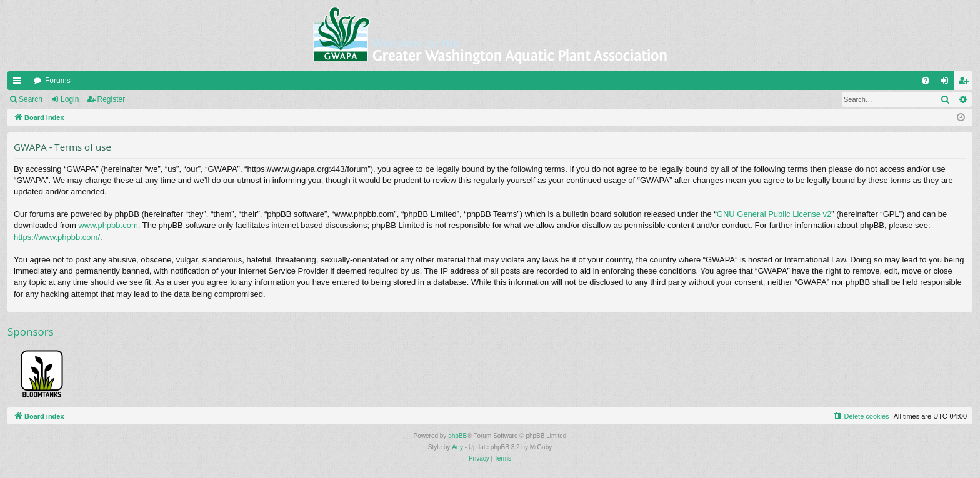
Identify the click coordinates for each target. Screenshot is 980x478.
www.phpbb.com (108, 225)
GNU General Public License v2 (774, 214)
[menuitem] (926, 81)
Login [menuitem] (947, 83)
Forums (58, 81)
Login (70, 99)
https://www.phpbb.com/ (57, 237)
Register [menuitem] (966, 83)
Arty (457, 447)
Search (31, 99)
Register (112, 99)
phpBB (457, 436)
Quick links (19, 83)
